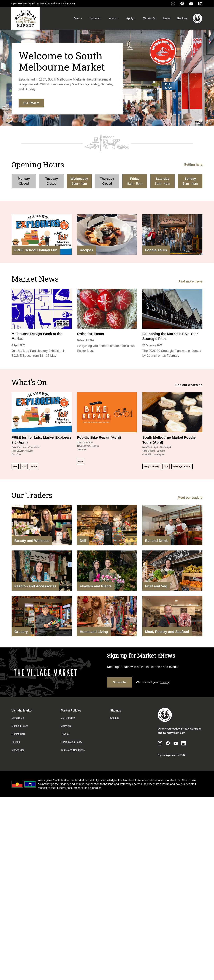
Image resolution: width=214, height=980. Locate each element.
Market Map (18, 750)
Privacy (65, 734)
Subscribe (120, 682)
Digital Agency (166, 755)
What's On (150, 18)
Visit (78, 18)
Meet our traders (190, 498)
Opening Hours (20, 726)
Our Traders (31, 103)
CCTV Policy (68, 718)
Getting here (193, 165)
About (114, 18)
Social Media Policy (72, 742)
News (167, 18)
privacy (165, 682)
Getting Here (18, 734)
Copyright (66, 726)
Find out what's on (189, 385)
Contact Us (18, 718)
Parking (16, 742)
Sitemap (115, 718)
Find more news (190, 281)
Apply (131, 18)
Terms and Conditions (73, 750)
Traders (96, 18)
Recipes (182, 18)
